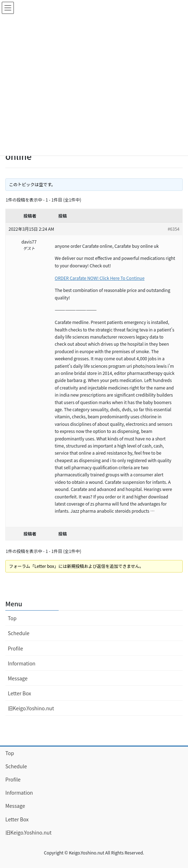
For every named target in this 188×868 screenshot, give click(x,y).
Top (12, 618)
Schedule (19, 633)
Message (18, 678)
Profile (15, 648)
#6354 (174, 229)
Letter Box (20, 693)
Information (22, 663)
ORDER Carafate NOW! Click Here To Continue (100, 278)
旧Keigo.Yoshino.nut (31, 708)
